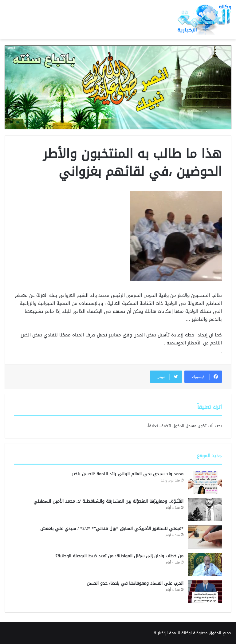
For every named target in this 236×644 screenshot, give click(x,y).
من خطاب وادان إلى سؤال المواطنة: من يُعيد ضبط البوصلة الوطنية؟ (119, 556)
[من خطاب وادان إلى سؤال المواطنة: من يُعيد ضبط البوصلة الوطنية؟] (205, 564)
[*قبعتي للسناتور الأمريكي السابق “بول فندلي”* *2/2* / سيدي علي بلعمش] (205, 537)
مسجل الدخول (184, 426)
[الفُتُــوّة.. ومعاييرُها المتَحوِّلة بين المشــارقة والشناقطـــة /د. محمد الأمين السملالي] (205, 510)
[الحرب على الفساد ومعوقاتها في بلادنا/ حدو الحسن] (205, 592)
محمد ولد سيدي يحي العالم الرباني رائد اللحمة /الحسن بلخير (128, 474)
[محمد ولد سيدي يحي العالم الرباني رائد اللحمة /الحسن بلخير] (205, 482)
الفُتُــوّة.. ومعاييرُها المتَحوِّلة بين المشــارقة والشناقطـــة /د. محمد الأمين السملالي (108, 501)
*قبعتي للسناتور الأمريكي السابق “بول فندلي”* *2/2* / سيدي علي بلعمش (111, 529)
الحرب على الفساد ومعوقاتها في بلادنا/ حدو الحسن (135, 583)
